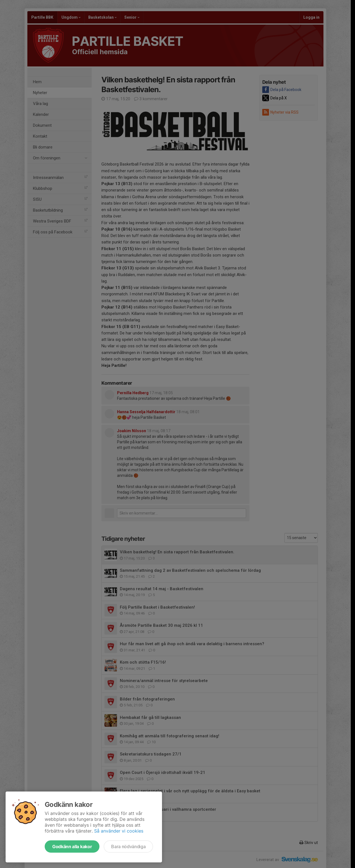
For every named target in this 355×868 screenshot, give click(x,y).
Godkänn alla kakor (72, 847)
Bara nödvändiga (128, 847)
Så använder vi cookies (119, 831)
